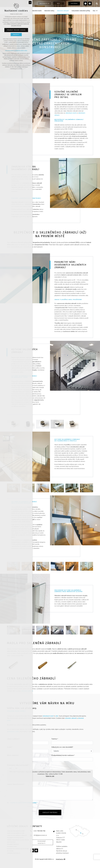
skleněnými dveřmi (71, 113)
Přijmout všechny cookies (16, 30)
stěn (57, 716)
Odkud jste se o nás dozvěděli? (62, 747)
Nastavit (16, 35)
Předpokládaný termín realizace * (63, 755)
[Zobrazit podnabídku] (63, 4)
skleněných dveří (48, 716)
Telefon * (55, 739)
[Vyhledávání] (97, 4)
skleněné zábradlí (71, 718)
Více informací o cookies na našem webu (16, 51)
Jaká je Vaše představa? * (16, 784)
